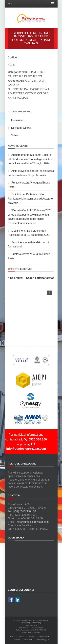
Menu (31, 4)
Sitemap (17, 640)
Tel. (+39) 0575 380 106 (22, 511)
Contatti (31, 637)
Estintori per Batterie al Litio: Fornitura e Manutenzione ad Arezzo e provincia (30, 199)
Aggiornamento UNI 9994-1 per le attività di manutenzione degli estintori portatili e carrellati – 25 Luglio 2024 (30, 159)
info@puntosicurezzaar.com (32, 522)
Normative (17, 120)
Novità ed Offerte (21, 128)
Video (15, 135)
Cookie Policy (37, 623)
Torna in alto (29, 640)
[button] (49, 293)
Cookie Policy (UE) (43, 640)
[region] (31, 310)
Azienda (22, 637)
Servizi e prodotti (44, 637)
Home (12, 637)
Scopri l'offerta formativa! (43, 278)
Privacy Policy (26, 623)
